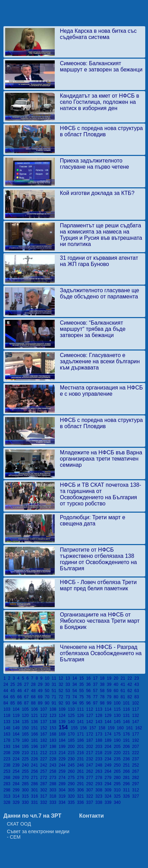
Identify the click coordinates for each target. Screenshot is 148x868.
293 (100, 784)
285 (26, 784)
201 (82, 747)
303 (54, 790)
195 (26, 747)
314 (17, 796)
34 (76, 684)
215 (72, 753)
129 (109, 716)
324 (109, 796)
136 (36, 722)
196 (36, 747)
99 (110, 703)
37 (96, 684)
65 (14, 697)
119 (17, 716)
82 (131, 697)
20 (117, 678)
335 (72, 802)
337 (91, 802)
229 (63, 759)
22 (131, 678)
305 (72, 790)
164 (17, 734)
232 (91, 759)
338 (100, 802)
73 (69, 697)
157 (94, 728)
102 (136, 703)
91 (55, 703)
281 (128, 778)
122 (45, 716)
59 (110, 691)
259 (63, 771)
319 (63, 796)
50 (48, 691)
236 (128, 759)
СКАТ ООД (19, 824)
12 (62, 678)
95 (83, 703)
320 (72, 796)
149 (17, 728)
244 (63, 765)
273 (54, 778)
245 (72, 765)
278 (100, 778)
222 (136, 753)
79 (110, 697)
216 (82, 753)
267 (136, 771)
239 (17, 765)
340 (118, 802)
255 (26, 771)
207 (136, 747)
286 (36, 784)
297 (136, 784)
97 (96, 703)
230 (72, 759)
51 (55, 691)
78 (103, 697)
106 (36, 709)
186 (82, 740)
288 (54, 784)
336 (82, 802)
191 (128, 740)
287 (45, 784)
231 (82, 759)
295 (118, 784)
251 (128, 765)
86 (21, 703)
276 (82, 778)
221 (128, 753)
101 (128, 703)
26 (21, 684)
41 (124, 684)
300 (26, 790)
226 (36, 759)
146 (128, 722)
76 (89, 697)
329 (17, 802)
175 (118, 734)
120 (26, 716)
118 (8, 716)
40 (117, 684)
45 (14, 691)
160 (121, 728)
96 (89, 703)
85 (14, 703)
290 (72, 784)
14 (76, 678)
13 (69, 678)
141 (82, 722)
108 (54, 709)
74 (76, 697)
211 (36, 753)
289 (63, 784)
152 (45, 728)
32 (62, 684)
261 (82, 771)
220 (118, 753)
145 (118, 722)
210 (26, 753)
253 (8, 771)
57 (96, 691)
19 (110, 678)
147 (136, 722)
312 (136, 790)
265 (118, 771)
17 (96, 678)
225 (26, 759)
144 (109, 722)
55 (83, 691)
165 (26, 734)
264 (109, 771)
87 (28, 703)
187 (91, 740)
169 (63, 734)
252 (136, 765)
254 (17, 771)
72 (62, 697)
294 (109, 784)
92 (62, 703)
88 (34, 703)
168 (54, 734)
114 (109, 709)
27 (28, 684)
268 (8, 778)
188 (100, 740)
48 (34, 691)
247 (91, 765)
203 (100, 747)
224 (17, 759)
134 (17, 722)
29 (41, 684)
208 (8, 753)
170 (72, 734)
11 (55, 678)
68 (34, 697)
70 (48, 697)
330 (26, 802)
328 (8, 802)
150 (26, 728)
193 (8, 747)
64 (7, 697)
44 (7, 691)
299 (17, 790)
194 (17, 747)
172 (91, 734)
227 (45, 759)
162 (139, 728)
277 (91, 778)
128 (100, 716)
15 (83, 678)
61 (124, 691)
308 (100, 790)
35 (83, 684)
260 (72, 771)
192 (136, 740)
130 (118, 716)
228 (54, 759)
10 (48, 678)
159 (112, 728)
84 (7, 703)
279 (109, 778)
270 (26, 778)
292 (91, 784)
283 (8, 784)
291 (82, 784)
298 (8, 790)
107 (45, 709)
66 (21, 697)
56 (89, 691)
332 (45, 802)
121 (36, 716)
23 (137, 678)
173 (100, 734)
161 (131, 728)
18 (103, 678)
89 (41, 703)
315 (26, 796)
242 (45, 765)
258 (54, 771)
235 (118, 759)
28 (34, 684)
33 (69, 684)
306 (82, 790)
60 (117, 691)
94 (76, 703)
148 (8, 728)
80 (117, 697)
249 (109, 765)
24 (7, 684)
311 (128, 790)
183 (54, 740)
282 (136, 778)
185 (72, 740)
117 (136, 709)
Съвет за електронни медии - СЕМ (38, 834)
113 (100, 709)
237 (136, 759)
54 (76, 691)
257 (45, 771)
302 (45, 790)
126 (82, 716)
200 (72, 747)
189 (109, 740)
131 (128, 716)
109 (63, 709)
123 (54, 716)
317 (45, 796)
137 (45, 722)
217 (91, 753)
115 (118, 709)
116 (128, 709)
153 (54, 728)
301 (36, 790)
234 (109, 759)
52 (62, 691)
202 (91, 747)
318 (54, 796)
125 (72, 716)
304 (63, 790)
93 (69, 703)
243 (54, 765)
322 (91, 796)
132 (136, 716)
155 (76, 728)
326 (128, 796)
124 (63, 716)
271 (36, 778)
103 (8, 709)
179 (17, 740)
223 (8, 759)
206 (128, 747)
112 (91, 709)
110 (72, 709)
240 (26, 765)
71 (55, 697)
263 (100, 771)
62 (131, 691)
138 (54, 722)
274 (63, 778)
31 (55, 684)
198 (54, 747)
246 (82, 765)
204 (109, 747)
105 (26, 709)
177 (136, 734)
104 (17, 709)
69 (41, 697)
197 (45, 747)
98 (103, 703)
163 (8, 734)
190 (118, 740)
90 (48, 703)
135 (26, 722)
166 (36, 734)
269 (17, 778)
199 (63, 747)
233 (100, 759)
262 (91, 771)
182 (45, 740)
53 (69, 691)
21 (124, 678)
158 (103, 728)
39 (110, 684)
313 (8, 796)
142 (91, 722)
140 (72, 722)
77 (96, 697)
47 (28, 691)
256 (36, 771)
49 (41, 691)
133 (8, 722)
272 (45, 778)
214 (63, 753)
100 (118, 703)
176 (128, 734)
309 (109, 790)
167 (45, 734)
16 (89, 678)
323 (100, 796)
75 (83, 697)
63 (137, 691)
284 (17, 784)
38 (103, 684)
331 (36, 802)
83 (137, 697)
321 (82, 796)
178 (8, 740)
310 (118, 790)
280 (118, 778)
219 (109, 753)
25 (14, 684)
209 (17, 753)
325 (118, 796)
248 (100, 765)
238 (8, 765)
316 (36, 796)
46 (21, 691)
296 (128, 784)
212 (45, 753)
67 (28, 697)
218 (100, 753)
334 (63, 802)
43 (137, 684)
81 (124, 697)
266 (128, 771)
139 (63, 722)
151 (36, 728)
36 (89, 684)
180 (26, 740)
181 (36, 740)
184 (63, 740)
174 (109, 734)
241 (36, 765)
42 (131, 684)
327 (136, 796)
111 (82, 709)
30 (48, 684)
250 (118, 765)
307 (91, 790)
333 (54, 802)
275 (72, 778)
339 (109, 802)
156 (85, 728)
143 (100, 722)
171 (82, 734)
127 (91, 716)
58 (103, 691)
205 (118, 747)
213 (54, 753)
